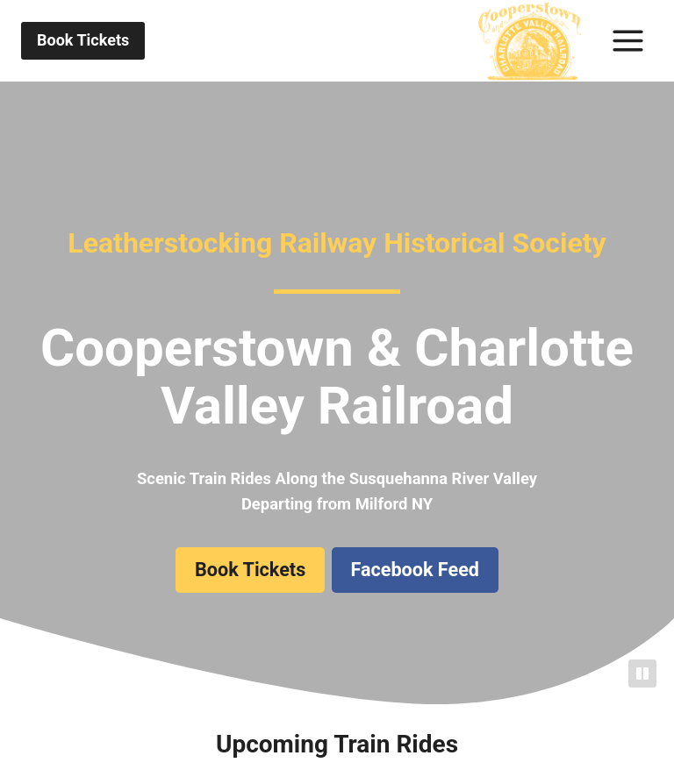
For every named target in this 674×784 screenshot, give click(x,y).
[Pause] (642, 674)
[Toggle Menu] (628, 41)
